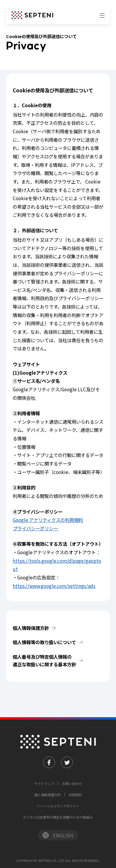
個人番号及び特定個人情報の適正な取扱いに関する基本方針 (44, 660)
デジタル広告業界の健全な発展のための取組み (58, 817)
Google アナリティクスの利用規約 (48, 520)
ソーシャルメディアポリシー (58, 806)
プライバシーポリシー (35, 528)
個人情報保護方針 (31, 628)
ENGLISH (63, 835)
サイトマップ (44, 784)
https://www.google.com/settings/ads (54, 586)
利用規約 (75, 795)
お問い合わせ (72, 784)
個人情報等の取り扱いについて (44, 642)
